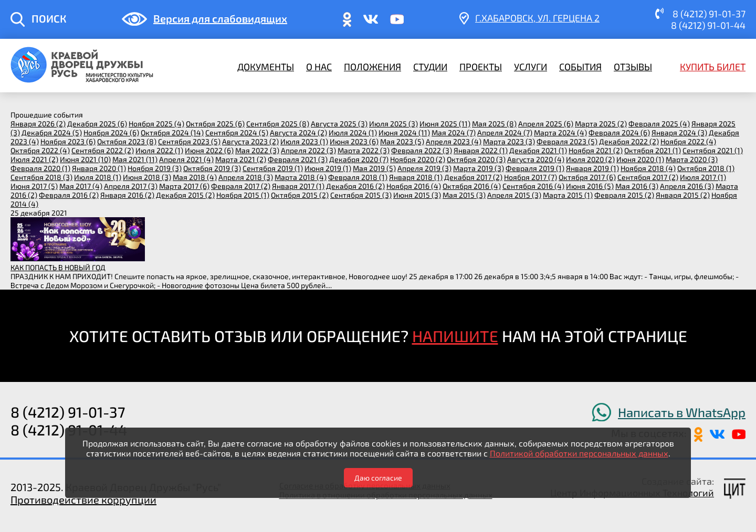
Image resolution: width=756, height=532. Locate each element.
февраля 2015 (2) (624, 195)
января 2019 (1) (592, 168)
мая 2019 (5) (374, 168)
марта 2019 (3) (479, 168)
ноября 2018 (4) (648, 168)
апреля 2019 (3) (424, 168)
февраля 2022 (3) (422, 150)
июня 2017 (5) (34, 186)
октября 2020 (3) (476, 159)
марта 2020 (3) (692, 159)
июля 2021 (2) (34, 159)
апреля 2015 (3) (514, 195)
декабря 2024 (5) (52, 132)
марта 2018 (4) (301, 177)
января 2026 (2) (38, 124)
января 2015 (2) (683, 195)
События (580, 67)
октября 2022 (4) (40, 150)
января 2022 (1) (481, 150)
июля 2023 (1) (304, 141)
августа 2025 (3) (339, 124)
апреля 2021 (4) (186, 159)
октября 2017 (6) (587, 177)
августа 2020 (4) (536, 159)
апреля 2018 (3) (246, 177)
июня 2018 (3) (147, 177)
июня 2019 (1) (328, 168)
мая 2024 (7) (454, 132)
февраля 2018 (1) (358, 177)
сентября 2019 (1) (273, 168)
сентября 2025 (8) (278, 124)
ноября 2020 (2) (418, 159)
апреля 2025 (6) (546, 124)
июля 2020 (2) (590, 159)
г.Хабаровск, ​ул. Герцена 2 (537, 18)
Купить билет (713, 67)
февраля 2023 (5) (567, 141)
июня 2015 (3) (417, 195)
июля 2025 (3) (393, 124)
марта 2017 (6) (184, 186)
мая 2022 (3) (257, 150)
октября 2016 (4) (472, 186)
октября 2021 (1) (653, 150)
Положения (372, 67)
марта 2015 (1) (568, 195)
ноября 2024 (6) (111, 132)
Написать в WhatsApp (682, 412)
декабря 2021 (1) (538, 150)
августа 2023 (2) (250, 141)
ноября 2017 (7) (531, 177)
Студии (430, 67)
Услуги (531, 67)
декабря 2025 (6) (97, 124)
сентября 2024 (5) (237, 132)
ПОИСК (49, 18)
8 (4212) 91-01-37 (709, 14)
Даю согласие (378, 478)
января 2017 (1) (298, 186)
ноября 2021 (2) (596, 150)
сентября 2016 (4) (533, 186)
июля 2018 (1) (98, 177)
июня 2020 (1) (640, 159)
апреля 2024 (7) (505, 132)
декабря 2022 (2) (629, 141)
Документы (266, 67)
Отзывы (633, 67)
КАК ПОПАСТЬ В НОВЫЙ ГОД (58, 267)
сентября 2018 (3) (41, 177)
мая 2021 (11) (135, 159)
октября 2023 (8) (127, 141)
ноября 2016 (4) (414, 186)
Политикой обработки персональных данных (579, 453)
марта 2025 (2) (601, 124)
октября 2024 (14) (172, 132)
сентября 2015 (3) (361, 195)
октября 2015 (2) (300, 195)
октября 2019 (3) (212, 168)
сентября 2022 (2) (103, 150)
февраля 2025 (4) (659, 124)
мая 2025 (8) (494, 124)
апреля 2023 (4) (454, 141)
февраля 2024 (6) (619, 132)
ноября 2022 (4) (688, 141)
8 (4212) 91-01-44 (708, 25)
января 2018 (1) (416, 177)
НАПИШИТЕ (455, 336)
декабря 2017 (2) (473, 177)
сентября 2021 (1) (713, 150)
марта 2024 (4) (560, 132)
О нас (319, 67)
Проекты (481, 67)
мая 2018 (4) (195, 177)
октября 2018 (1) (706, 168)
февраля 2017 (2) (241, 186)
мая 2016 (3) (637, 186)
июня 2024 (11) (404, 132)
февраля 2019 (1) (535, 168)
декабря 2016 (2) (355, 186)
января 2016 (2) (127, 195)
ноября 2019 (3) (155, 168)
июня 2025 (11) (445, 124)
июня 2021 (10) (85, 159)
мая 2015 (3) (464, 195)
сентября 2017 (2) (648, 177)
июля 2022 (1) (159, 150)
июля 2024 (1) (353, 132)
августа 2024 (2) (298, 132)
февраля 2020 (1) (40, 168)
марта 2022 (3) (364, 150)
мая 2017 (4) (81, 186)
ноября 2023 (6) (68, 141)
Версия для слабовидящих (220, 18)
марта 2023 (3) (509, 141)
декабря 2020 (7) (359, 159)
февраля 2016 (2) (69, 195)
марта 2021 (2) (241, 159)
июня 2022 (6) (209, 150)
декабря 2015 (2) (185, 195)
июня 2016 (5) (590, 186)
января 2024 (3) (679, 132)
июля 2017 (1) (703, 177)
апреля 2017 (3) (131, 186)
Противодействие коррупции (83, 499)
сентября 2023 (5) (189, 141)
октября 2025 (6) (215, 124)
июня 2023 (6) (354, 141)
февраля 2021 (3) (298, 159)
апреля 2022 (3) (308, 150)
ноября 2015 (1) (243, 195)
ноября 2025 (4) (156, 124)
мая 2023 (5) (402, 141)
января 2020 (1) (99, 168)
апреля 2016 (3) (687, 186)
